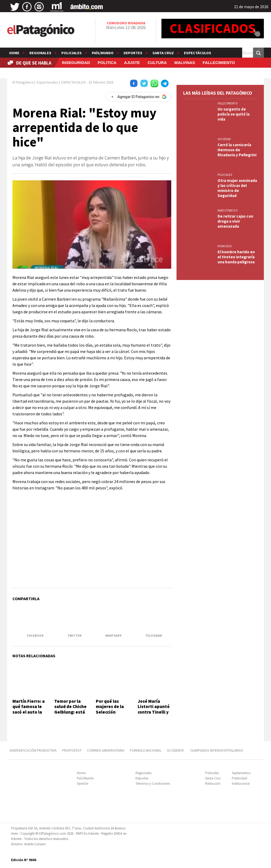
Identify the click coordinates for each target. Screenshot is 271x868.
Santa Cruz (163, 53)
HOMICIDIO (225, 246)
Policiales (72, 53)
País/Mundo (103, 53)
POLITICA (107, 63)
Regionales (40, 53)
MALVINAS (185, 63)
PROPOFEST (72, 750)
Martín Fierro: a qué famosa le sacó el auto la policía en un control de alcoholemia (29, 715)
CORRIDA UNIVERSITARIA (106, 750)
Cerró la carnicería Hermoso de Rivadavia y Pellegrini (237, 150)
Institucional (241, 784)
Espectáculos (198, 53)
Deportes (133, 53)
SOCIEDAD (224, 139)
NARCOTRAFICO (228, 210)
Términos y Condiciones (153, 784)
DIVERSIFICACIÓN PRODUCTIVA (33, 750)
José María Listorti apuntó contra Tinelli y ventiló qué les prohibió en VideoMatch (154, 715)
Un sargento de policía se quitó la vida (234, 114)
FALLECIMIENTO (219, 63)
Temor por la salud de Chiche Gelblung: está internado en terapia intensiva (70, 715)
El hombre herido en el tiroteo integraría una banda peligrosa (236, 257)
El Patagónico (23, 82)
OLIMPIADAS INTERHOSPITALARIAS (217, 750)
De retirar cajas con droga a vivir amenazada (235, 221)
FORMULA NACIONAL (146, 750)
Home (14, 53)
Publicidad (240, 778)
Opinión (83, 784)
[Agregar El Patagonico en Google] (138, 97)
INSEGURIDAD (76, 63)
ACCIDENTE (176, 750)
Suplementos (241, 773)
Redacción (213, 784)
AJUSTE (132, 63)
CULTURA (157, 63)
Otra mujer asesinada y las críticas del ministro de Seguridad (237, 188)
